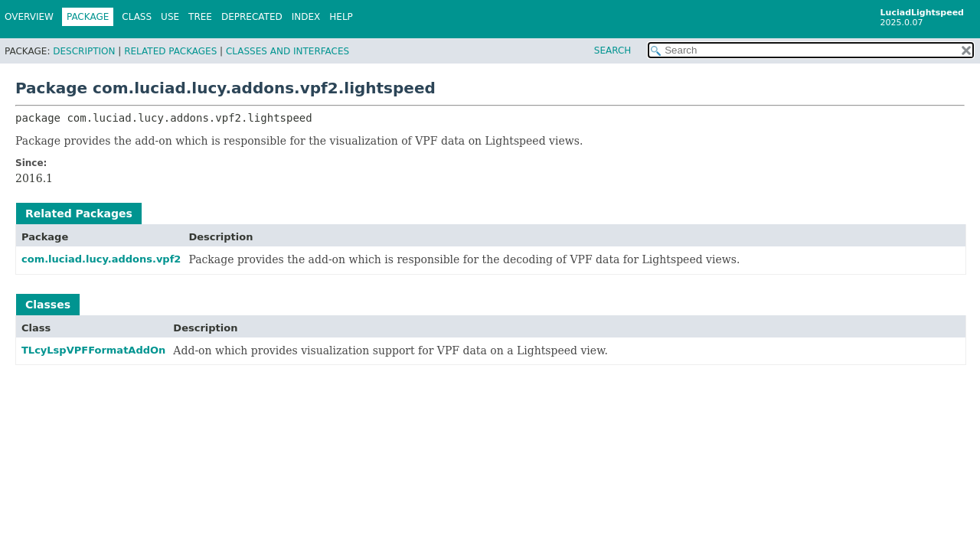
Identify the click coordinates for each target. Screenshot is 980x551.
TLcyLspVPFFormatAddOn (93, 350)
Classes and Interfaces (287, 51)
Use (170, 17)
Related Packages (170, 51)
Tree (200, 17)
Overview (29, 17)
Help (341, 17)
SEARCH (613, 51)
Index (306, 17)
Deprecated (252, 17)
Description (84, 51)
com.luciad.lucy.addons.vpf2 (101, 259)
